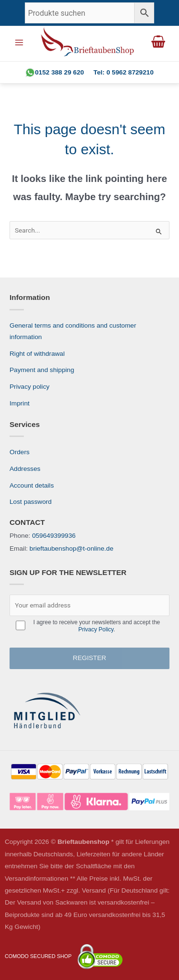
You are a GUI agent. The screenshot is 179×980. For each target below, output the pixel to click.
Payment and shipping (42, 370)
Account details (32, 485)
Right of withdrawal (37, 354)
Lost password (31, 502)
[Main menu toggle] (19, 42)
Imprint (20, 403)
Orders (20, 452)
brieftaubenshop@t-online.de (72, 549)
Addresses (25, 469)
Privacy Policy (96, 629)
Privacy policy (30, 387)
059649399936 (54, 536)
